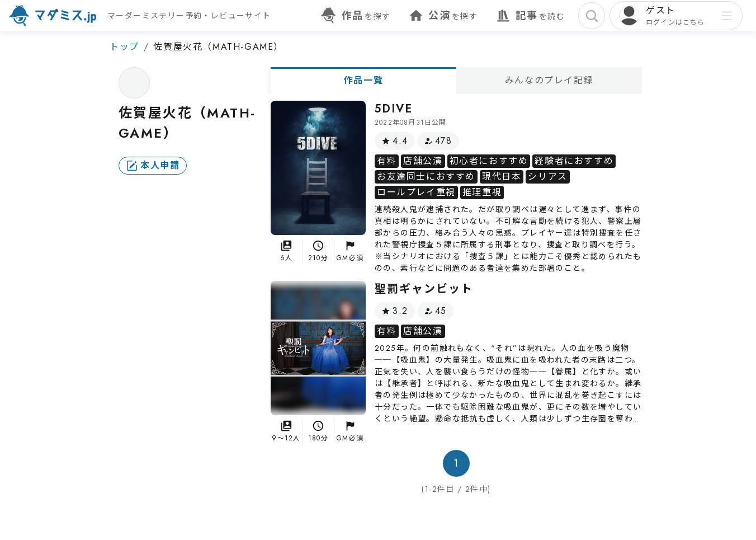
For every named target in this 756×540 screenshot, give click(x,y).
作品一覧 (363, 80)
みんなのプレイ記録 (549, 80)
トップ (124, 47)
